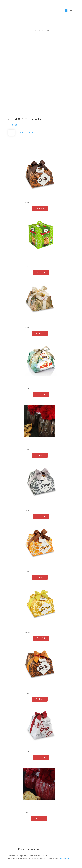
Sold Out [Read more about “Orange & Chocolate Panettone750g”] (40, 699)
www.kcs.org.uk (64, 858)
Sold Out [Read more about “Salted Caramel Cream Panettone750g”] (40, 577)
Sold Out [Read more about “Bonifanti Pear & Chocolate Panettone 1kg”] (41, 394)
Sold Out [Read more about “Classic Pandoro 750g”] (41, 757)
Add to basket (27, 133)
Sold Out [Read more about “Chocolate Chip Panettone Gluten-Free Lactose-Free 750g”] (41, 272)
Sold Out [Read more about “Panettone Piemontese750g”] (40, 333)
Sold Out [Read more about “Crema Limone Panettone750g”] (41, 638)
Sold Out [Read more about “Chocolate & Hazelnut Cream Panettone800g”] (40, 209)
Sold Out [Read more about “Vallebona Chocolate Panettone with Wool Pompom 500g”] (40, 455)
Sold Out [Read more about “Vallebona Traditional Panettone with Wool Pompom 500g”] (39, 818)
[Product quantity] (11, 133)
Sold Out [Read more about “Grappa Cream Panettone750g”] (41, 516)
